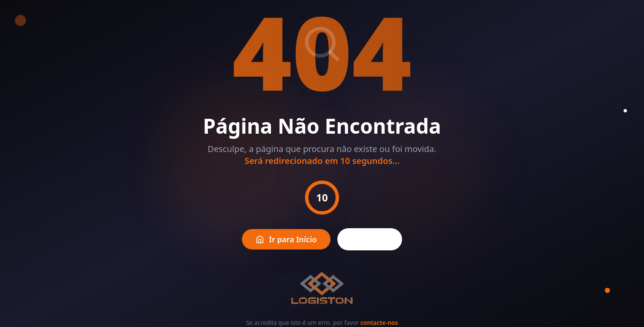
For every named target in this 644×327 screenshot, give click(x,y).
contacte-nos (379, 323)
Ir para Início (286, 239)
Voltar (370, 239)
